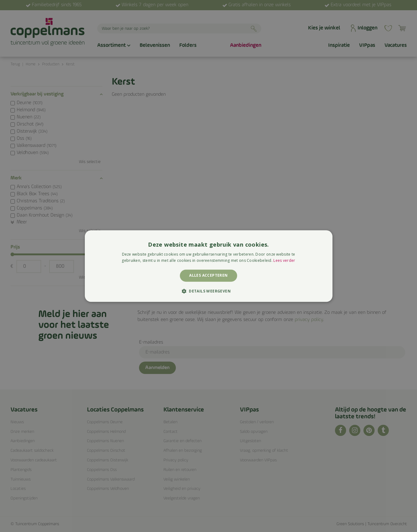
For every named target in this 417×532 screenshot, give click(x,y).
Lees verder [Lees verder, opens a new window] (284, 260)
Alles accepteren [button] (208, 276)
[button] (208, 291)
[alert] (208, 266)
